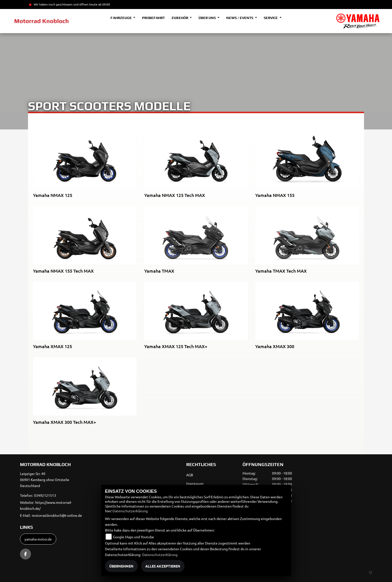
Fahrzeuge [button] (121, 18)
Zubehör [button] (180, 18)
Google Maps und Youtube (133, 537)
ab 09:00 (104, 4)
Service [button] (271, 18)
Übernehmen (121, 566)
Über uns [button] (207, 18)
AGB (190, 475)
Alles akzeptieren (163, 566)
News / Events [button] (240, 18)
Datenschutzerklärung (130, 511)
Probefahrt (153, 18)
